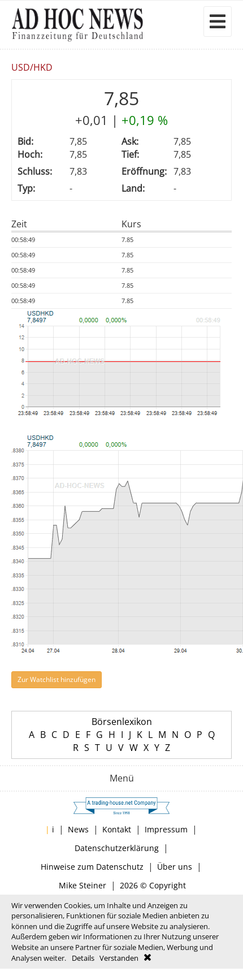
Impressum (166, 829)
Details (83, 958)
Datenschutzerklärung (117, 848)
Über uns (175, 867)
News (78, 829)
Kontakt (117, 829)
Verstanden (119, 958)
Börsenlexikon (122, 722)
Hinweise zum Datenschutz (92, 867)
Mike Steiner (83, 885)
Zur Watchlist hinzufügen (57, 679)
